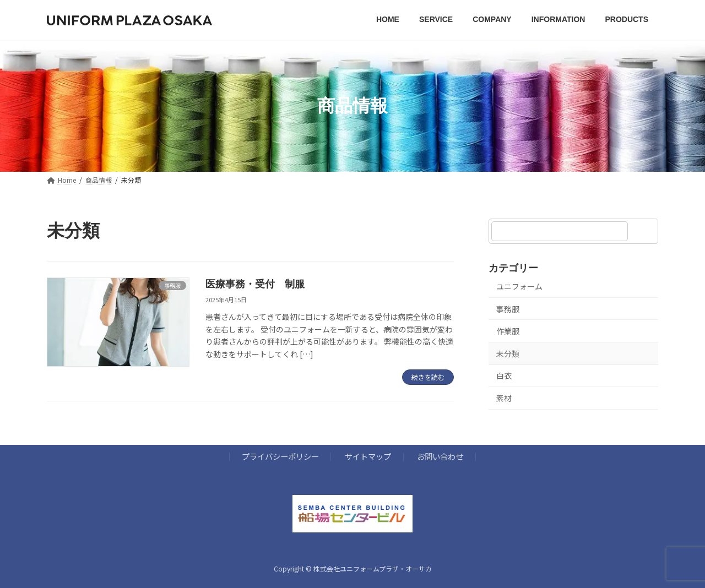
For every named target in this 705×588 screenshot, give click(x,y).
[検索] (644, 231)
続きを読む (428, 377)
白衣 (504, 376)
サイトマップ (368, 457)
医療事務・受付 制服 (255, 284)
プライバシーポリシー (280, 457)
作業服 (508, 331)
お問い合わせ (440, 457)
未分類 (508, 353)
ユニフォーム (519, 286)
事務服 (508, 309)
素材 (504, 398)
